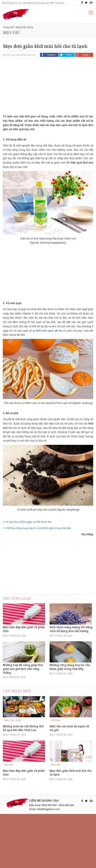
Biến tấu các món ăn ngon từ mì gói (69, 769)
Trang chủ (8, 27)
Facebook (49, 55)
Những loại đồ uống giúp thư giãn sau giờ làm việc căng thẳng (23, 696)
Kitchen (56, 761)
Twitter (67, 55)
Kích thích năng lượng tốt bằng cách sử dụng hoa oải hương (71, 642)
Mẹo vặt (9, 819)
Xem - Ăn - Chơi (13, 761)
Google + (84, 55)
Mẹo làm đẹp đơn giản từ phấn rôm (24, 642)
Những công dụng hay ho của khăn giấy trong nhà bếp (70, 694)
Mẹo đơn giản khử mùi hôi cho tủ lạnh (71, 827)
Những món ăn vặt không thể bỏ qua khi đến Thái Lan (33, 3)
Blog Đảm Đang (25, 27)
